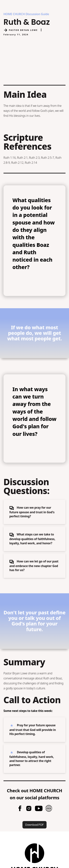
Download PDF (34, 825)
